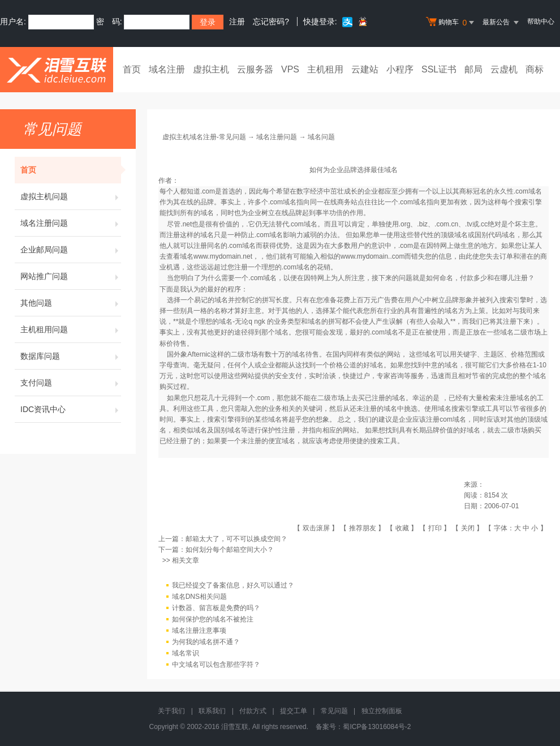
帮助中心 (541, 22)
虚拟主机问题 (71, 196)
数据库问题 (71, 356)
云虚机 (504, 69)
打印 (435, 528)
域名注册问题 (71, 223)
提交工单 (294, 711)
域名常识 (186, 653)
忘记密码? (271, 22)
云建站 (365, 69)
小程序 (400, 69)
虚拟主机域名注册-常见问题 (204, 137)
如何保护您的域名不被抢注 (213, 619)
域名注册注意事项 (199, 631)
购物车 (451, 23)
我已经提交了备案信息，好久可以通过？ (233, 585)
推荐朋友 (363, 528)
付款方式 (253, 711)
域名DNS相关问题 (199, 597)
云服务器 (255, 69)
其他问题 (71, 303)
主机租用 (325, 69)
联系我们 (212, 711)
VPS (290, 69)
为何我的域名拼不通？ (206, 642)
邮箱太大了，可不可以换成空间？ (236, 539)
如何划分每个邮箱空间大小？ (230, 550)
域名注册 (167, 69)
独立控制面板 (382, 711)
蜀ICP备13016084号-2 (377, 727)
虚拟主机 (211, 69)
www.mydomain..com (372, 256)
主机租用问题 (71, 329)
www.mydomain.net (223, 256)
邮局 (473, 69)
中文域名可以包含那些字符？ (216, 664)
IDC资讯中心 (71, 409)
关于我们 (171, 711)
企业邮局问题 (71, 250)
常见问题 (334, 711)
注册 (237, 22)
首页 (132, 69)
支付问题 (71, 383)
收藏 (402, 528)
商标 (535, 69)
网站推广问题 (71, 276)
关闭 (468, 528)
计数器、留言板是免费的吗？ (216, 608)
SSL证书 (439, 69)
